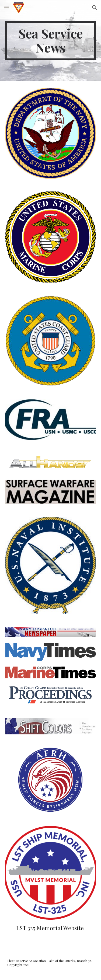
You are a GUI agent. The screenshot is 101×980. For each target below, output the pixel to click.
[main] (51, 41)
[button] (6, 7)
